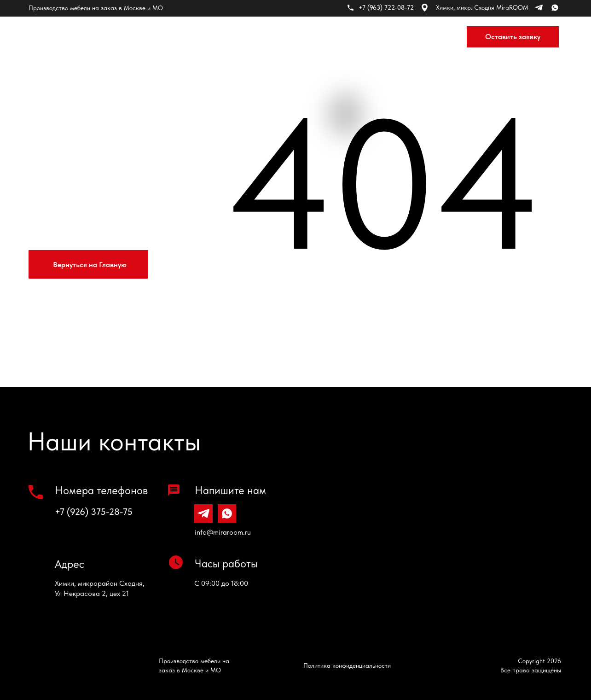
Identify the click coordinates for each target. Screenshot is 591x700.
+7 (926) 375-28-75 (94, 512)
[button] (513, 37)
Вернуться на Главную (90, 265)
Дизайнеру (397, 37)
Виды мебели (185, 37)
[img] (57, 37)
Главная (131, 37)
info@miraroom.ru (223, 532)
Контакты (345, 37)
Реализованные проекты (269, 37)
